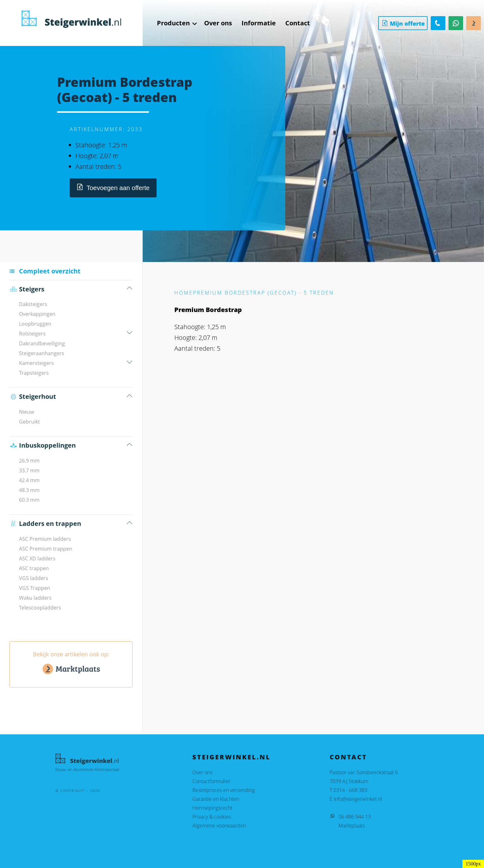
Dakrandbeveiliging (42, 343)
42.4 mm (29, 480)
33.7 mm (29, 470)
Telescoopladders (40, 608)
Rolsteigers (32, 334)
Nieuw (26, 412)
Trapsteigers (34, 373)
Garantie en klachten (216, 799)
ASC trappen (34, 568)
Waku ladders (35, 598)
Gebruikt (29, 422)
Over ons (202, 772)
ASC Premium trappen (46, 549)
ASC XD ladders (37, 558)
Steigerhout (33, 397)
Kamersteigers (36, 363)
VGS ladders (34, 578)
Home (184, 293)
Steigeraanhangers (42, 353)
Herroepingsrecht (212, 808)
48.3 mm (29, 490)
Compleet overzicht (50, 271)
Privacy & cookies (212, 817)
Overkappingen (37, 314)
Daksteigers (33, 304)
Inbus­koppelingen (43, 445)
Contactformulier (211, 781)
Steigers (27, 289)
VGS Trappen (35, 588)
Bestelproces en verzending (224, 790)
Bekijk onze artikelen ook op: (71, 664)
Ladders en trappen (45, 524)
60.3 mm (29, 500)
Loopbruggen (35, 324)
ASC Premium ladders (45, 539)
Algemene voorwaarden (219, 826)
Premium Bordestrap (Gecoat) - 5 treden (264, 293)
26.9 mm (29, 461)
